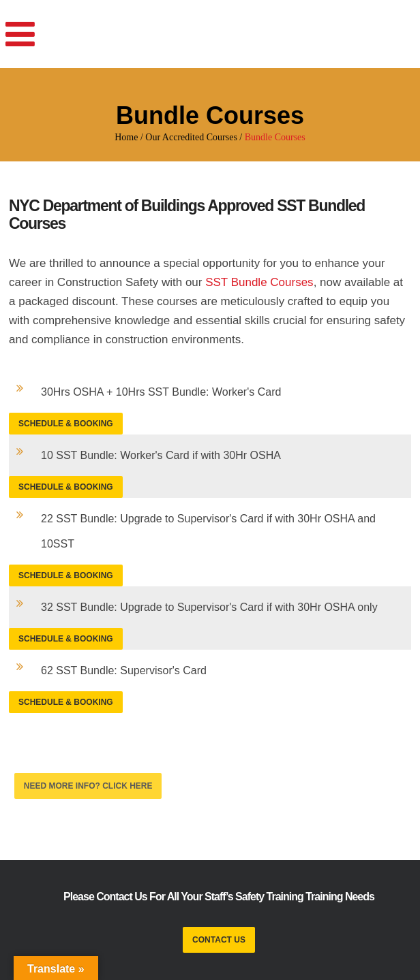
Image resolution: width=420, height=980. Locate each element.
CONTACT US (219, 940)
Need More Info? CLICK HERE (88, 786)
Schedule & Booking (66, 424)
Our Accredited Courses (191, 137)
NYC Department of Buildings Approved (141, 206)
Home (126, 137)
